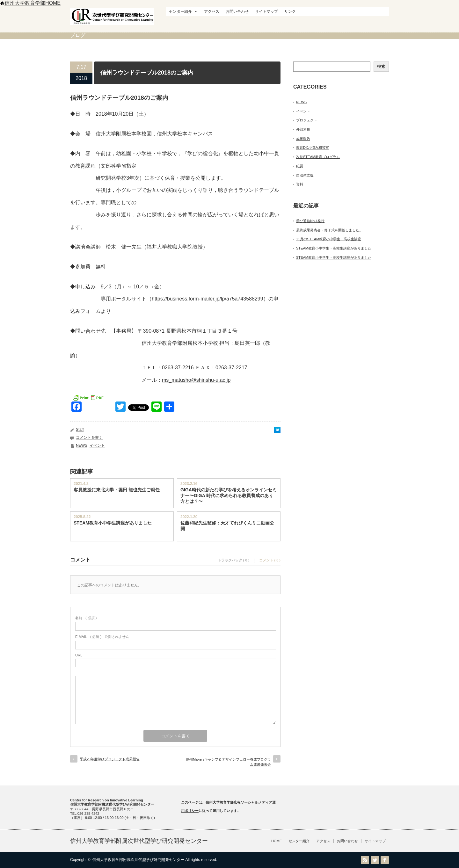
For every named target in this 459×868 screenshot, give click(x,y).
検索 (381, 66)
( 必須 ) (86, 618)
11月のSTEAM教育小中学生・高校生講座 (329, 239)
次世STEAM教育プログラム (318, 157)
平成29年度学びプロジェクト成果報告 (110, 759)
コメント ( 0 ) (270, 560)
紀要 (300, 166)
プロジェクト (307, 120)
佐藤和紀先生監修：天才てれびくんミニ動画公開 (227, 526)
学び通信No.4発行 (310, 221)
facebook (385, 860)
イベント (97, 445)
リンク (290, 11)
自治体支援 (305, 175)
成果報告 (303, 139)
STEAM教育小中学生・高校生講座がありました (334, 248)
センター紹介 (183, 11)
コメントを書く (89, 438)
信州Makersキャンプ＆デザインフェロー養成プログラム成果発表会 (228, 762)
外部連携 (303, 129)
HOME (277, 841)
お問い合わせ (237, 11)
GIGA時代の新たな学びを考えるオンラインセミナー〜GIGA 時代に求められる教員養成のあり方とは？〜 (229, 495)
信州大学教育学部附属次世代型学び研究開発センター (139, 841)
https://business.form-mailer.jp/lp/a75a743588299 (208, 299)
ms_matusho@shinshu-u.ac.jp (196, 380)
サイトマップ (266, 11)
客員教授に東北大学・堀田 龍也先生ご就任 (117, 490)
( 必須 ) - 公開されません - (103, 637)
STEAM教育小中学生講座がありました (113, 523)
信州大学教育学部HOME (30, 3)
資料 (300, 184)
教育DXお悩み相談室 (313, 148)
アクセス (212, 11)
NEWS (82, 445)
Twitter (375, 860)
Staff (80, 430)
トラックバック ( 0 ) (234, 560)
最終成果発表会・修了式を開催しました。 (329, 230)
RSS (365, 860)
